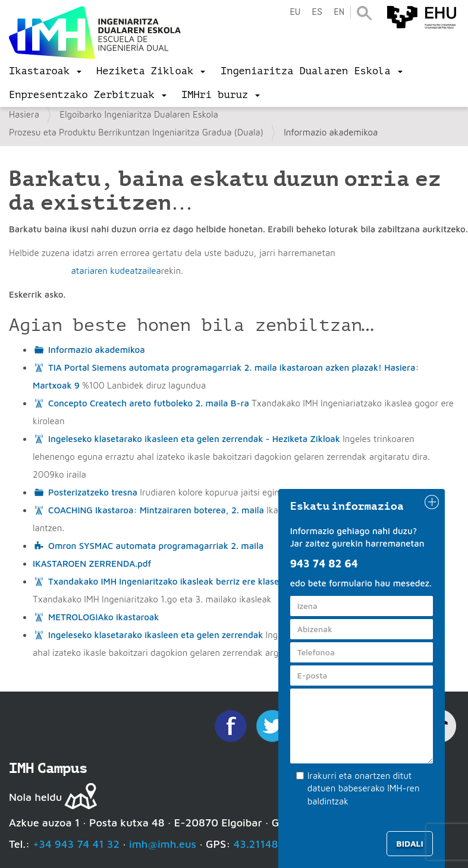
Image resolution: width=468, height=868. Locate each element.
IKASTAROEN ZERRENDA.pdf (92, 564)
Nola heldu (35, 797)
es (317, 12)
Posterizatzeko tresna (93, 492)
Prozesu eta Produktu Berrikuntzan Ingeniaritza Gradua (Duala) (136, 132)
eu (295, 12)
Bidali (409, 843)
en (339, 12)
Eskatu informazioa (347, 506)
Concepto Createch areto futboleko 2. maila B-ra (149, 403)
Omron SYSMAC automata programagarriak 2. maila (156, 546)
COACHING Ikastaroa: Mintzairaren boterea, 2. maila (156, 510)
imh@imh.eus (163, 844)
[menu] (45, 71)
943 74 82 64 (324, 564)
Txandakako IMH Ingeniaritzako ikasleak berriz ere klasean (169, 581)
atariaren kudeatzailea (116, 271)
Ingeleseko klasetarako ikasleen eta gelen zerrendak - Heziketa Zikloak (194, 439)
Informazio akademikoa (97, 350)
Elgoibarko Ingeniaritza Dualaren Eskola (139, 114)
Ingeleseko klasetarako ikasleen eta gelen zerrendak (156, 635)
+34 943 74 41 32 (76, 844)
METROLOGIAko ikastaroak (103, 617)
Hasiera (24, 114)
